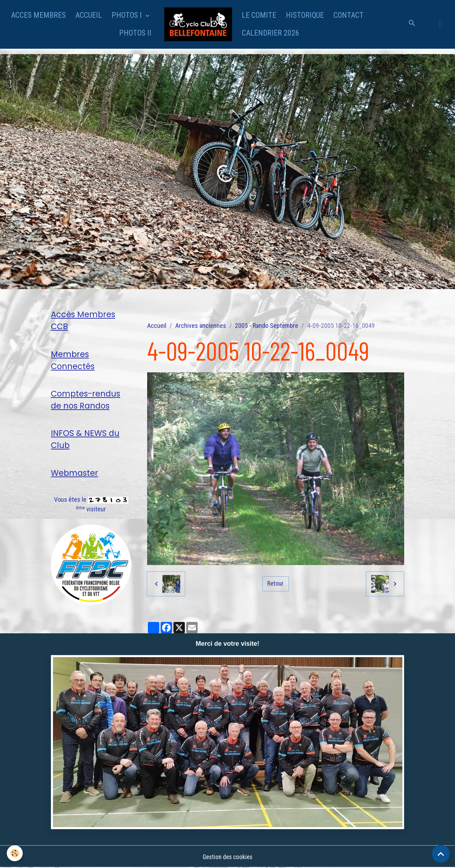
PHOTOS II (135, 33)
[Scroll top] (441, 854)
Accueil (157, 326)
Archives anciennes (201, 326)
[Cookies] (15, 853)
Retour (275, 584)
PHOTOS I (128, 15)
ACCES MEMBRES (38, 15)
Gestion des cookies (227, 857)
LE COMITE (259, 15)
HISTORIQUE (305, 15)
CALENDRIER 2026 (271, 33)
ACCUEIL (89, 15)
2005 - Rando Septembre (267, 326)
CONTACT (349, 15)
